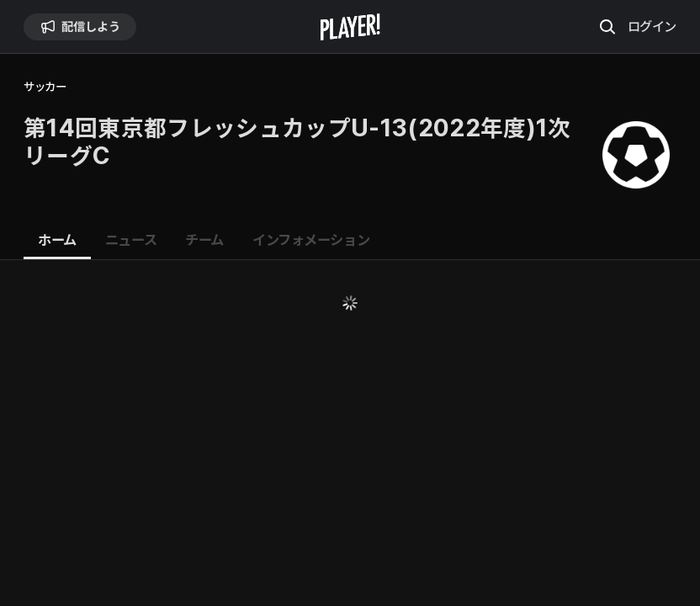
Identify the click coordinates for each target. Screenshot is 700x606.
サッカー (45, 87)
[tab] (57, 241)
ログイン (652, 26)
